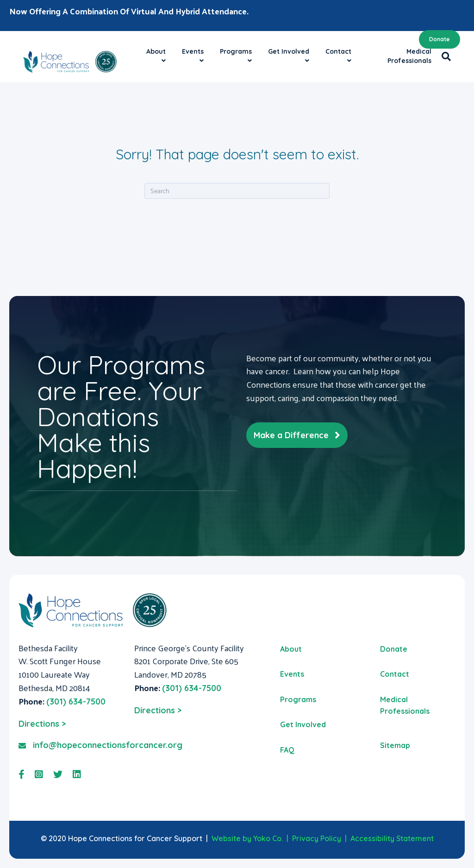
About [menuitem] (291, 649)
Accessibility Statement (392, 838)
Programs (236, 51)
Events (193, 51)
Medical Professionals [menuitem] (405, 705)
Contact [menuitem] (395, 674)
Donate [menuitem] (394, 649)
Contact (338, 51)
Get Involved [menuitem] (303, 724)
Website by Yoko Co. (247, 838)
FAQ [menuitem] (287, 750)
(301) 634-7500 (76, 701)
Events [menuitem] (292, 674)
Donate (440, 39)
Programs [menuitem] (298, 699)
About (156, 51)
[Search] (444, 57)
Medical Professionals (409, 56)
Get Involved (289, 51)
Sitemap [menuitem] (395, 745)
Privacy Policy (317, 838)
